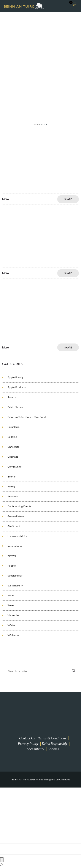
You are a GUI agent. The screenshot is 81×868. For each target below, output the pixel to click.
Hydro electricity (17, 536)
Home (37, 124)
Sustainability (15, 586)
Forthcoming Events (19, 506)
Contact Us (27, 738)
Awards (12, 397)
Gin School (14, 526)
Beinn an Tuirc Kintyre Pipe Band (27, 417)
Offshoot (64, 779)
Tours (11, 595)
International (15, 546)
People (12, 566)
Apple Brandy (15, 377)
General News (16, 516)
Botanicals (13, 427)
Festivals (13, 496)
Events (12, 477)
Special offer (15, 576)
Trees (11, 605)
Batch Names (15, 407)
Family (11, 487)
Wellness (13, 635)
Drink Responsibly (55, 744)
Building (12, 437)
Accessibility (35, 749)
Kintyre (12, 556)
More (6, 199)
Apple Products (17, 387)
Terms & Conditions (52, 738)
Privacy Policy (28, 744)
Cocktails (13, 457)
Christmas (13, 447)
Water (11, 625)
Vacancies (13, 615)
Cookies (53, 749)
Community (14, 467)
